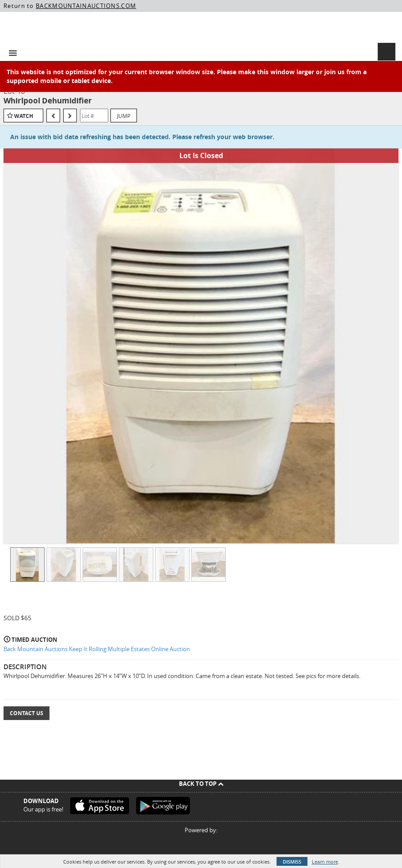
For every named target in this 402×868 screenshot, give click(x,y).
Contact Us (27, 713)
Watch (24, 116)
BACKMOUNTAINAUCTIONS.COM (86, 6)
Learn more (325, 862)
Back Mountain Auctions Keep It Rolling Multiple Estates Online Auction (97, 649)
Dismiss (292, 862)
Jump (124, 116)
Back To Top (201, 784)
